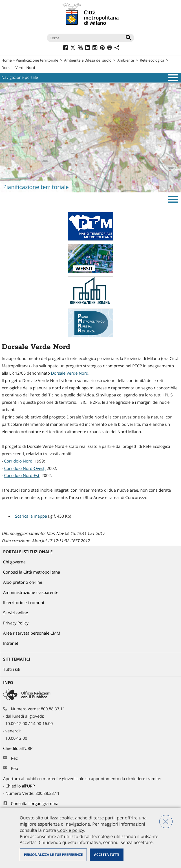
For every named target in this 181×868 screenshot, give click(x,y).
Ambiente (126, 60)
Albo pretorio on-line (23, 582)
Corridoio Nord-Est (22, 476)
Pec (14, 759)
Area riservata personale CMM (32, 633)
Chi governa (14, 562)
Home (7, 60)
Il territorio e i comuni (24, 603)
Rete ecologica (152, 60)
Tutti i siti (12, 670)
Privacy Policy (16, 623)
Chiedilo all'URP (18, 749)
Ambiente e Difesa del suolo (88, 60)
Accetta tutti (106, 855)
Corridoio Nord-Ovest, (25, 469)
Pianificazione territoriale (37, 60)
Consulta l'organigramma (35, 804)
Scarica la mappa (31, 516)
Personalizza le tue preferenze (53, 855)
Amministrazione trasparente (31, 593)
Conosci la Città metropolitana (32, 572)
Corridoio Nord (18, 461)
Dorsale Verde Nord (70, 373)
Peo (15, 769)
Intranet (11, 644)
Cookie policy (71, 830)
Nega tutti (166, 822)
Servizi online (16, 613)
